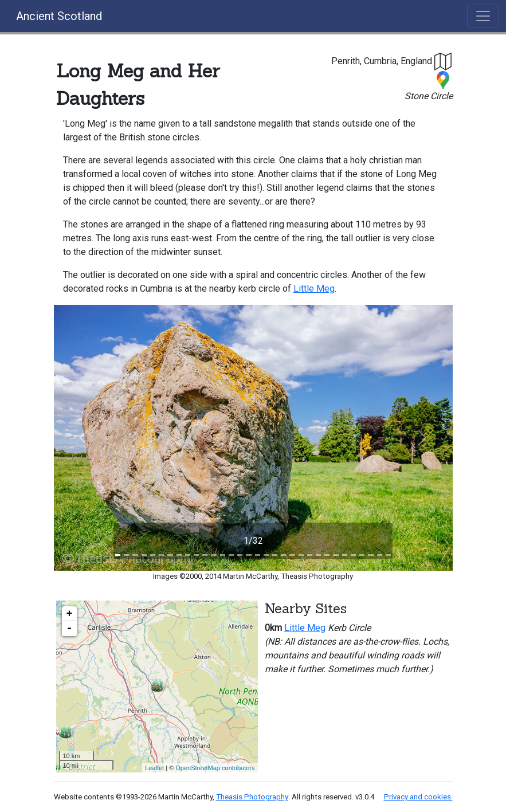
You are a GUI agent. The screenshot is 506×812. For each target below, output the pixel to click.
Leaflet (154, 768)
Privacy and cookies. (418, 797)
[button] (444, 61)
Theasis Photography (252, 797)
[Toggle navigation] (483, 16)
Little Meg (314, 289)
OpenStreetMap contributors (215, 768)
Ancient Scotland (59, 16)
